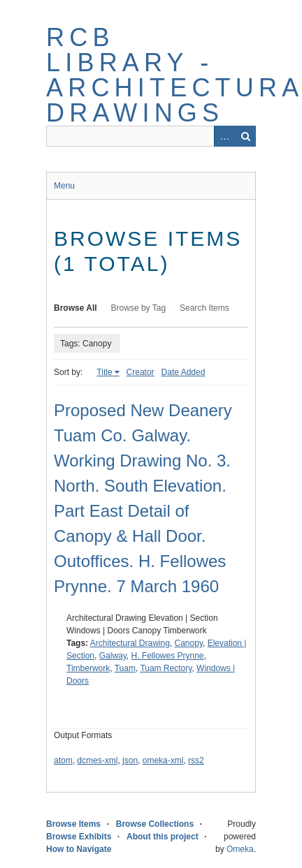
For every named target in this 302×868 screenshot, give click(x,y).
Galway (113, 656)
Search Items (204, 308)
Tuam (125, 668)
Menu (64, 186)
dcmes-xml (97, 760)
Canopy (189, 643)
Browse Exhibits (79, 837)
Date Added (184, 372)
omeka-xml (163, 760)
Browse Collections (155, 824)
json (130, 760)
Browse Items (73, 824)
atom (63, 760)
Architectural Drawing (130, 643)
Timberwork (88, 668)
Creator (141, 372)
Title (104, 372)
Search (245, 136)
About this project (163, 837)
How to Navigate (79, 849)
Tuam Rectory (166, 668)
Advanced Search (224, 136)
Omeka (240, 849)
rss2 (196, 760)
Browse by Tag (139, 308)
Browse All (75, 308)
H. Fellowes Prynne (168, 656)
